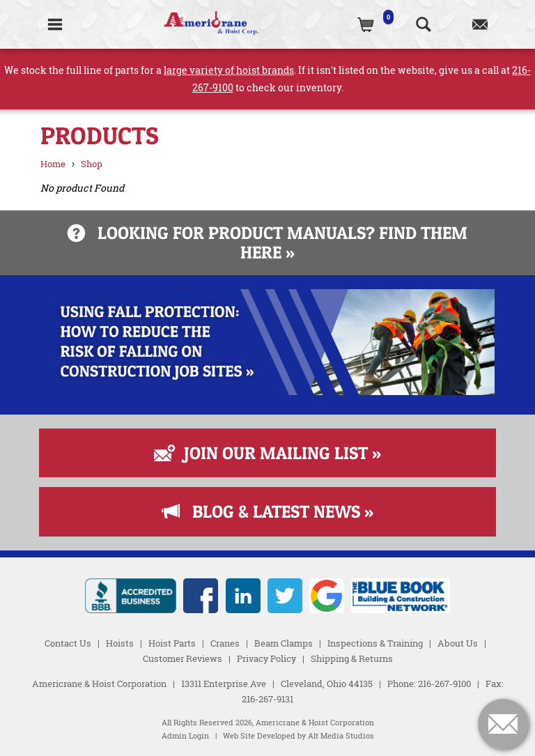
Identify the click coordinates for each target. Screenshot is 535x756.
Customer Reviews (183, 658)
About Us (458, 643)
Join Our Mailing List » (267, 453)
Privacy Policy (266, 658)
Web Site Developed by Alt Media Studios (298, 736)
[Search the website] (423, 24)
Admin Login (185, 736)
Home (53, 164)
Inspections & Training (375, 643)
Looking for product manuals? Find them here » (267, 242)
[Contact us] (480, 24)
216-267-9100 (444, 684)
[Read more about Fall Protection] (267, 391)
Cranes (225, 643)
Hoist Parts (172, 643)
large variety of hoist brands (229, 70)
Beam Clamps (284, 643)
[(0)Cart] (367, 24)
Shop (92, 164)
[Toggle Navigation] (55, 24)
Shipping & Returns (352, 658)
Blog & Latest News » (268, 511)
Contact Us (68, 643)
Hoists (120, 643)
